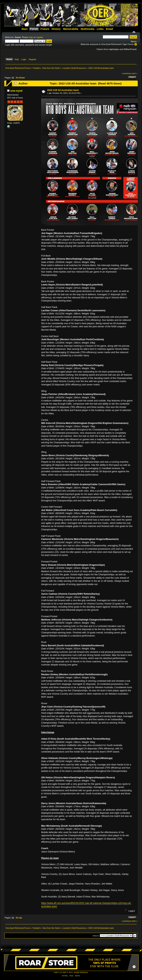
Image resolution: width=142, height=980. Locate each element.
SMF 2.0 (58, 972)
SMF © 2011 (68, 972)
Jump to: (96, 936)
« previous (126, 73)
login (31, 37)
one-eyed (16, 91)
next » (135, 73)
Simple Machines (81, 972)
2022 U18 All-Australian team (63, 90)
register (39, 37)
